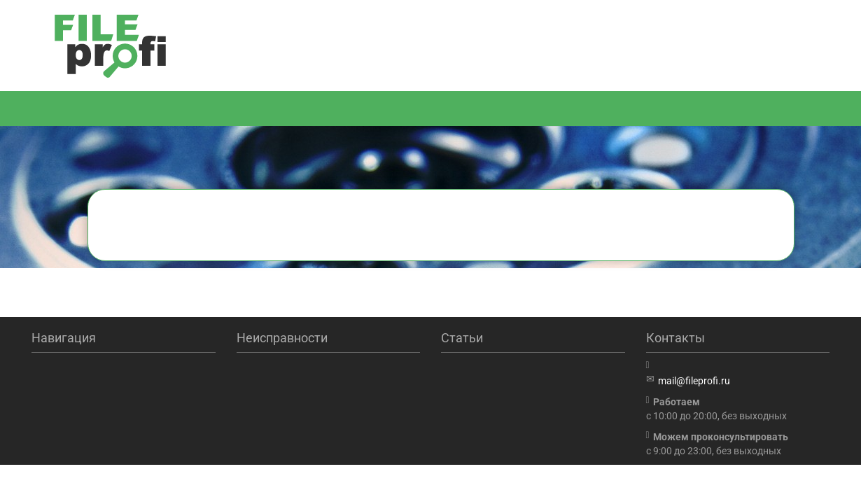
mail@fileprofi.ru (694, 381)
